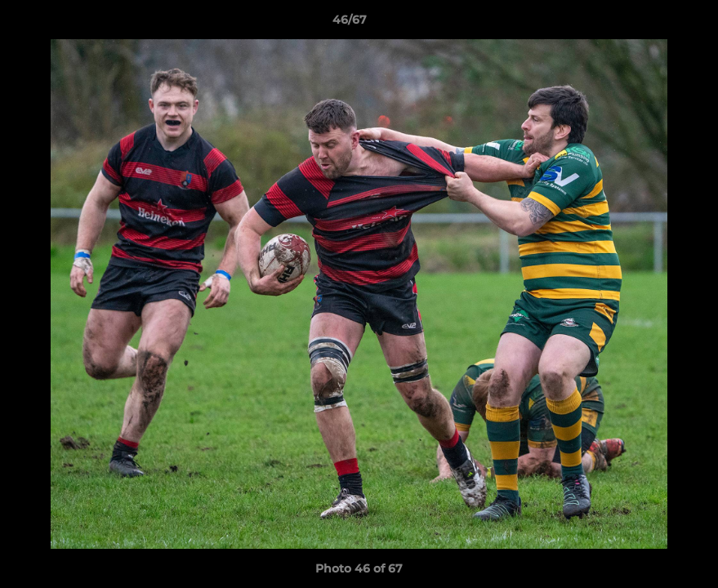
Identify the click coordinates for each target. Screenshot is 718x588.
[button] (649, 24)
